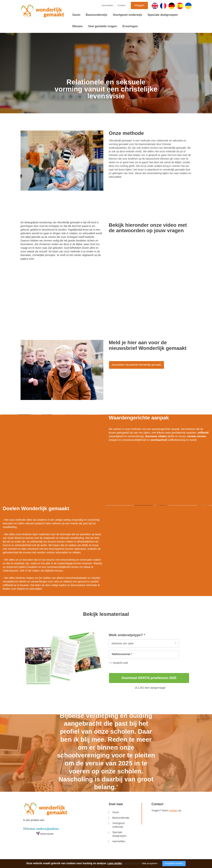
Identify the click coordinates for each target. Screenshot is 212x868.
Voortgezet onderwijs (127, 15)
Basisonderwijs (96, 15)
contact (173, 810)
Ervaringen (130, 26)
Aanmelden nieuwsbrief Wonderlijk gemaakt (136, 365)
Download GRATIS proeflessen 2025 (149, 678)
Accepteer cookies (174, 863)
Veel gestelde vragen (103, 26)
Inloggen (139, 5)
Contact (121, 5)
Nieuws (78, 26)
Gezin (76, 15)
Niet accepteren (150, 863)
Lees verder (115, 863)
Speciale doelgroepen (163, 15)
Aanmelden (107, 5)
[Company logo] (41, 831)
